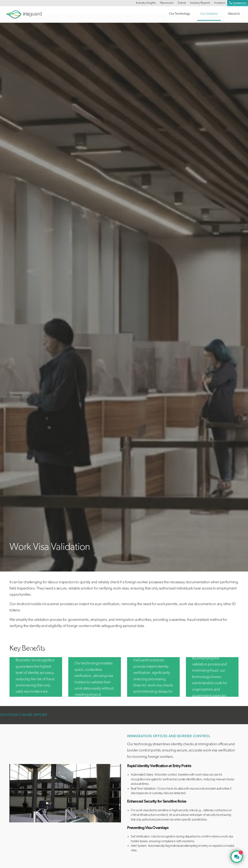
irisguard (24, 14)
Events (182, 3)
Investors (220, 3)
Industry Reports (200, 3)
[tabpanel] (65, 793)
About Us (234, 14)
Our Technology (180, 14)
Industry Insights (146, 3)
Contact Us (238, 3)
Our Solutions (209, 14)
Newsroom (167, 3)
